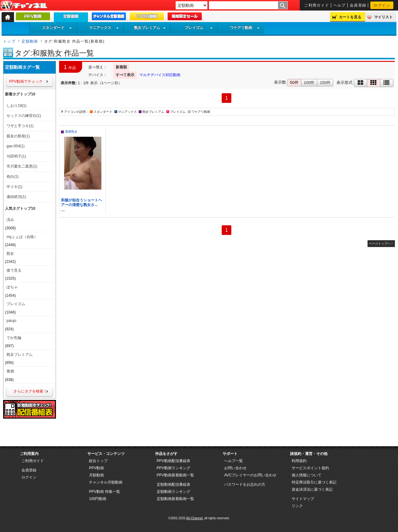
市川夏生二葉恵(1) (22, 166)
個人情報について (307, 475)
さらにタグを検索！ (30, 391)
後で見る (14, 270)
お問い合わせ (235, 468)
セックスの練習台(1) (24, 116)
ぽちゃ (12, 287)
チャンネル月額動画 (106, 482)
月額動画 (96, 475)
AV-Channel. (195, 518)
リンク (297, 506)
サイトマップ (303, 499)
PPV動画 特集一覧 (104, 492)
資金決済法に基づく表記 (312, 489)
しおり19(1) (16, 106)
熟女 (10, 254)
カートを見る (350, 17)
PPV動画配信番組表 (174, 461)
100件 (309, 83)
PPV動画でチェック (26, 81)
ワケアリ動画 (245, 28)
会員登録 (358, 5)
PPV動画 (96, 468)
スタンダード (57, 28)
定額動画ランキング (174, 492)
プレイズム (199, 28)
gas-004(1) (16, 146)
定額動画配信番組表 (174, 484)
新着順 (121, 67)
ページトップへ (380, 243)
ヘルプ (340, 5)
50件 (294, 83)
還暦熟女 (71, 132)
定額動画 (30, 41)
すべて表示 (125, 75)
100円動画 (98, 499)
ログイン (382, 5)
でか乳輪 (14, 338)
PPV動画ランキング (174, 468)
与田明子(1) (16, 156)
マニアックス (104, 28)
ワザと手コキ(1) (20, 126)
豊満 (10, 371)
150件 (325, 83)
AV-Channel (24, 6)
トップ (9, 41)
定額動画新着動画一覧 (175, 499)
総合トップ (98, 461)
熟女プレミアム (150, 28)
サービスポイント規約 (310, 468)
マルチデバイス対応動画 (160, 75)
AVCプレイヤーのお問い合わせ (250, 475)
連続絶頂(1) (16, 197)
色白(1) (13, 177)
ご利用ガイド (317, 5)
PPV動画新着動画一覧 (175, 475)
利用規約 (299, 461)
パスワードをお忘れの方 (245, 484)
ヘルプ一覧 (234, 461)
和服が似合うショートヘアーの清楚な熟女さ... (81, 202)
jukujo (11, 321)
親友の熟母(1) (18, 136)
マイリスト (383, 17)
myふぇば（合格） (22, 237)
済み (10, 220)
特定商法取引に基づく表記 (314, 482)
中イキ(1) (14, 187)
